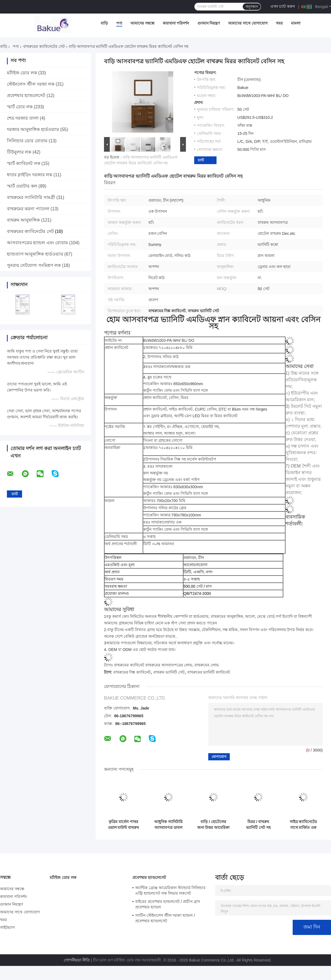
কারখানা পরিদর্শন (176, 23)
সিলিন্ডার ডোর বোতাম (27, 141)
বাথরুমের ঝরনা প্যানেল (28, 209)
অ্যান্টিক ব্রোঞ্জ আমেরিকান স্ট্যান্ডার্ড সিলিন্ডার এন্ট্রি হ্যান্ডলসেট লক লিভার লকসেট (170, 890)
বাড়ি (104, 23)
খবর (279, 23)
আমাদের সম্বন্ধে (142, 23)
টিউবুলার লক (19, 152)
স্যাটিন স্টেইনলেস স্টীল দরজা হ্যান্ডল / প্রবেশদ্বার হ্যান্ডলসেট (165, 918)
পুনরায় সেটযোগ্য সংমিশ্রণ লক (34, 265)
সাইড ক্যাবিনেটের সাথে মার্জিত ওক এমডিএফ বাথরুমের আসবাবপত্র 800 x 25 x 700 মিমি (303, 825)
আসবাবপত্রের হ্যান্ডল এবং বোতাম (37, 243)
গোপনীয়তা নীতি (77, 960)
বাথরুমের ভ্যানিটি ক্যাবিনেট (209, 672)
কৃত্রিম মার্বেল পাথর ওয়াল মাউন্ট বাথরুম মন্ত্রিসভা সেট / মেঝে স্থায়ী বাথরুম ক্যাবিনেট (123, 825)
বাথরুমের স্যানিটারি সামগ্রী (31, 197)
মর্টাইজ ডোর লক (22, 73)
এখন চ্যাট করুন (283, 6)
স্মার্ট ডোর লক (20, 107)
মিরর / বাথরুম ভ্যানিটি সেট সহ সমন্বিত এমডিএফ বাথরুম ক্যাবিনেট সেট (258, 825)
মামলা (296, 23)
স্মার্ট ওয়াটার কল (22, 186)
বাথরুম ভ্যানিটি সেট (169, 672)
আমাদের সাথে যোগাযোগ (248, 23)
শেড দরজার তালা (23, 118)
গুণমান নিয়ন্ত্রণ (209, 23)
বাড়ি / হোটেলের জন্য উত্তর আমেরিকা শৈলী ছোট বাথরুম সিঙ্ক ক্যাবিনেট (213, 825)
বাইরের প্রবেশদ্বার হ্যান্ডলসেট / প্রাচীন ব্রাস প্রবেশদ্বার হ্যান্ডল (168, 904)
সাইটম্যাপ (8, 928)
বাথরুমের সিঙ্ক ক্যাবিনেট (132, 672)
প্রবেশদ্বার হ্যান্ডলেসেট (26, 95)
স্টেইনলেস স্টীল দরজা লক (31, 84)
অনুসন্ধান (252, 7)
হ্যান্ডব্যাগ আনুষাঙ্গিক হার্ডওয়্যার (35, 254)
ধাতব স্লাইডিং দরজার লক (30, 175)
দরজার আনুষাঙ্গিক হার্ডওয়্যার (33, 129)
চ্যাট (201, 160)
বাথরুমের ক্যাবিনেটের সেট (44, 46)
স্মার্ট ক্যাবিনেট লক (24, 163)
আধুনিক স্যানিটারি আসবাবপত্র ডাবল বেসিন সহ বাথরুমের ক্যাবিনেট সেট (168, 825)
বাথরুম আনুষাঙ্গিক (23, 220)
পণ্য (119, 23)
